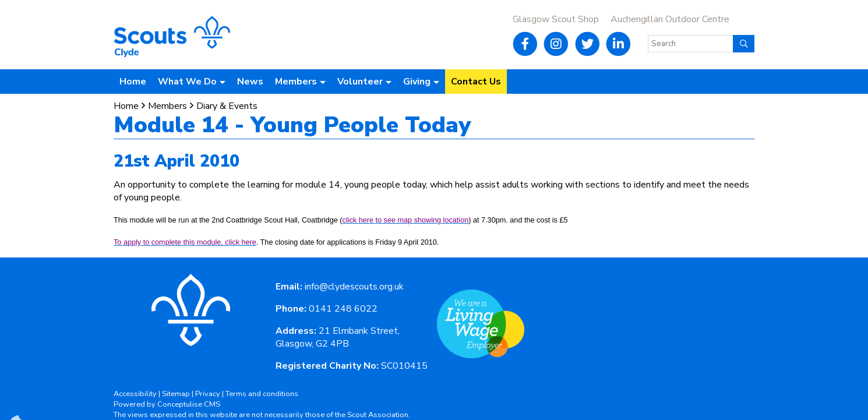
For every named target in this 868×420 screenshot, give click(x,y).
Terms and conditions (262, 394)
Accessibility (135, 394)
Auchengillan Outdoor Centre (670, 19)
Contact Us (476, 82)
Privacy (208, 394)
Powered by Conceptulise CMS (167, 404)
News (250, 82)
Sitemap (176, 394)
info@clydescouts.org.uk (354, 287)
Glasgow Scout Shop (556, 19)
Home (133, 82)
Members (167, 106)
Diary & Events (227, 106)
